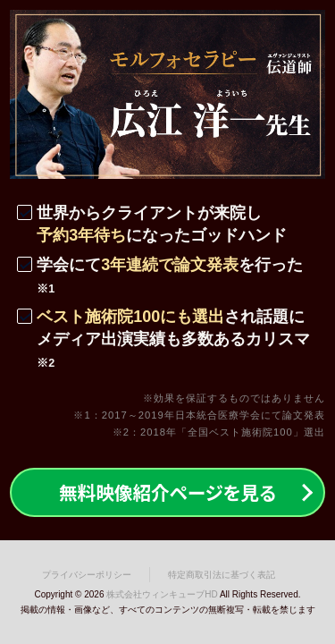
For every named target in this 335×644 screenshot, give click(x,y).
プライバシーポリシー (87, 575)
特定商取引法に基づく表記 (222, 575)
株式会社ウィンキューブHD (162, 594)
